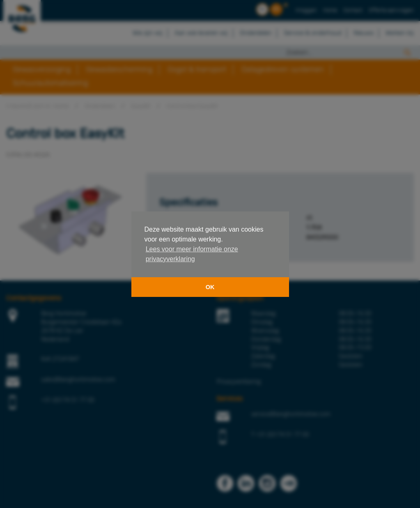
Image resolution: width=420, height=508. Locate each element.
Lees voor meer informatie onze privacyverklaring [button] (192, 254)
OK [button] (210, 287)
